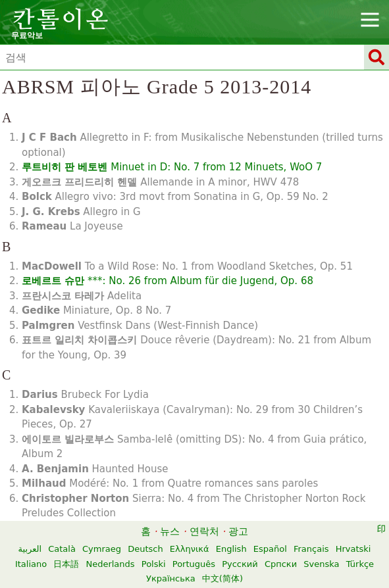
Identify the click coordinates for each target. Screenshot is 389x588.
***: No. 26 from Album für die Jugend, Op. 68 (168, 281)
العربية (30, 549)
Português (194, 564)
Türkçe (360, 564)
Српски (281, 564)
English (231, 549)
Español (270, 549)
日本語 (66, 564)
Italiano (31, 564)
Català (62, 549)
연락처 (204, 531)
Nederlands (110, 564)
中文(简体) (222, 578)
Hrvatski (353, 549)
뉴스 (170, 531)
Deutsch (145, 549)
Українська (171, 578)
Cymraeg (102, 549)
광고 (238, 531)
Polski (154, 564)
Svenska (321, 564)
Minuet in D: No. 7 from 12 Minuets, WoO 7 (172, 167)
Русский (240, 564)
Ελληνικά (190, 549)
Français (311, 549)
